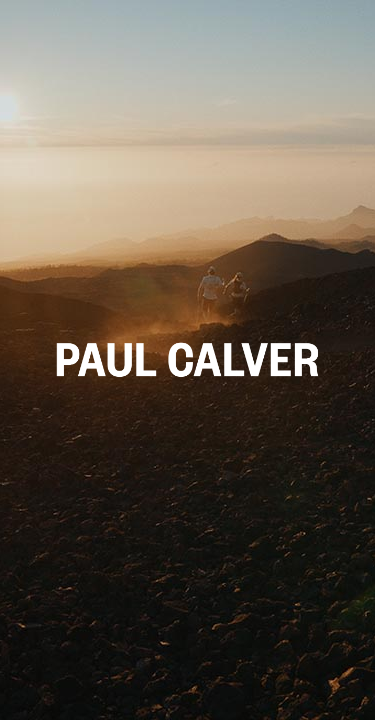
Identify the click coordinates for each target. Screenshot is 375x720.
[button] (187, 360)
